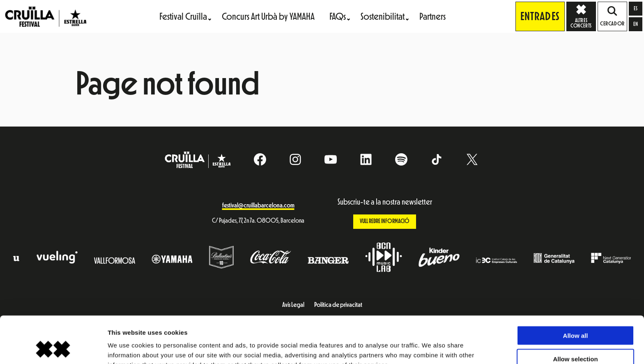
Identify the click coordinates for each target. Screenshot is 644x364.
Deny (576, 338)
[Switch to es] (636, 9)
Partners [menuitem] (432, 16)
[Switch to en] (636, 24)
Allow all (576, 291)
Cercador (612, 16)
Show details (431, 348)
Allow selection (575, 315)
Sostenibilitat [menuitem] (383, 16)
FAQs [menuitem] (338, 16)
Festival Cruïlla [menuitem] (183, 16)
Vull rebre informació (385, 221)
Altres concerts (583, 16)
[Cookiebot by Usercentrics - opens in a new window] (53, 348)
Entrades (540, 16)
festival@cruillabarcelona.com (258, 205)
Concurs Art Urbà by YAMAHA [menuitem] (268, 16)
